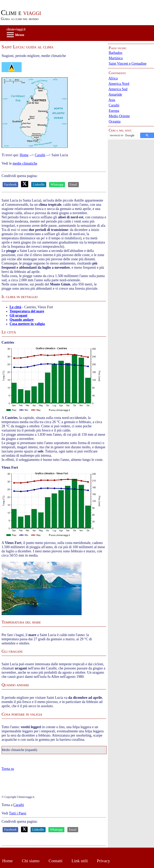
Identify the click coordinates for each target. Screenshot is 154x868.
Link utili (80, 861)
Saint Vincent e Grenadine (127, 64)
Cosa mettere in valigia (27, 324)
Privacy (103, 861)
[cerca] (122, 135)
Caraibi (40, 155)
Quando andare (22, 320)
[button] (131, 135)
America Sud (118, 89)
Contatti (56, 861)
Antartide (115, 94)
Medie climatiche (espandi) (19, 750)
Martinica (116, 58)
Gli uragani (18, 315)
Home (24, 155)
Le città (15, 307)
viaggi (21, 13)
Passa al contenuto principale (21, 2)
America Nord (119, 84)
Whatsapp (57, 184)
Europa (114, 111)
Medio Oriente (119, 116)
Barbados (115, 53)
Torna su (8, 769)
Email (73, 184)
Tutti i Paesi (18, 813)
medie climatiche (25, 163)
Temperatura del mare (27, 311)
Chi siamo (31, 861)
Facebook (10, 184)
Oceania (114, 121)
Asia (112, 100)
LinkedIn (39, 184)
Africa (113, 78)
